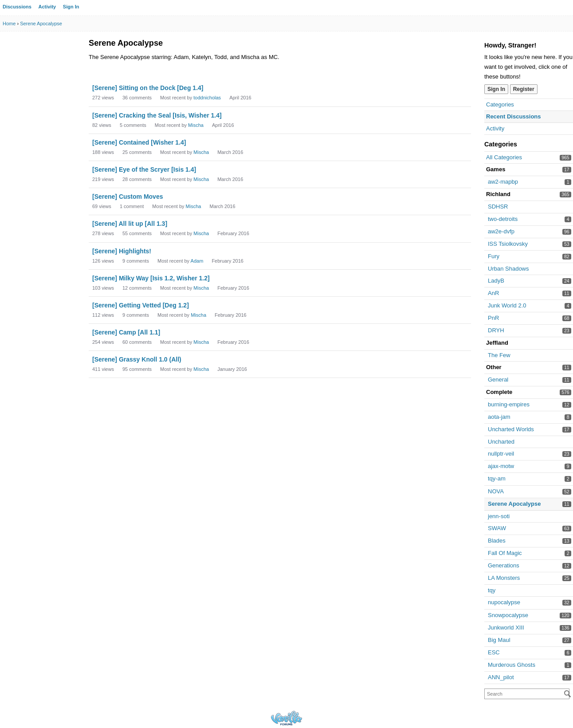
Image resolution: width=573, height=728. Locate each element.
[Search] (568, 694)
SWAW (497, 528)
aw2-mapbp (503, 182)
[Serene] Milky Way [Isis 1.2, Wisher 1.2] (151, 278)
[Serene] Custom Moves (128, 197)
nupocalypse (504, 602)
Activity (47, 7)
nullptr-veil (501, 454)
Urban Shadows (508, 269)
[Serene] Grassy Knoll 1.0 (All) (137, 359)
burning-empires (509, 404)
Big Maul (499, 640)
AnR (493, 293)
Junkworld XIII (506, 628)
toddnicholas (207, 98)
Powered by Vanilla (286, 718)
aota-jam (499, 417)
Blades (497, 541)
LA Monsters (504, 578)
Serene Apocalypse (514, 504)
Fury (494, 256)
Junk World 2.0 (507, 305)
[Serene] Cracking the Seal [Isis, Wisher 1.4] (157, 115)
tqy (492, 590)
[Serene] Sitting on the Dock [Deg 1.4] (148, 88)
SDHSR (498, 207)
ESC (494, 652)
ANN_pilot (501, 677)
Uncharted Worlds (511, 429)
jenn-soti (499, 516)
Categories (500, 104)
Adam (197, 261)
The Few (499, 355)
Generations (504, 565)
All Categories (504, 157)
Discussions (17, 7)
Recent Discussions (514, 116)
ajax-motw (501, 466)
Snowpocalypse (508, 615)
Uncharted (501, 442)
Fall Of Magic (505, 553)
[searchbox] (527, 694)
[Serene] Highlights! (122, 251)
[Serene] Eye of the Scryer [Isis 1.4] (144, 169)
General (498, 380)
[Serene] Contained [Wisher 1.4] (139, 142)
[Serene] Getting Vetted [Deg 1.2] (141, 305)
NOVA (496, 491)
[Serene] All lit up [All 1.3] (130, 224)
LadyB (496, 281)
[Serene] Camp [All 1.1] (126, 332)
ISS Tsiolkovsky (508, 244)
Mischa (196, 125)
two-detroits (503, 219)
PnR (493, 318)
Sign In (71, 7)
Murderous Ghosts (512, 665)
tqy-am (497, 478)
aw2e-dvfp (501, 231)
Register (524, 89)
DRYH (496, 330)
